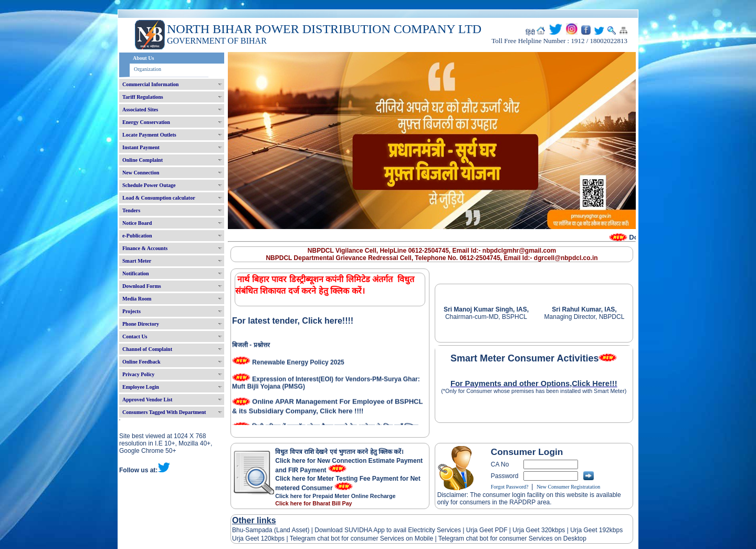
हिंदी (530, 33)
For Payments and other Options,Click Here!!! (534, 384)
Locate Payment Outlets (149, 135)
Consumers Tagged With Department (164, 412)
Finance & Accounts (145, 248)
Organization (148, 69)
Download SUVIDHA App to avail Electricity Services (388, 530)
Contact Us (135, 336)
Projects (132, 311)
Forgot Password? (510, 487)
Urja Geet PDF (487, 530)
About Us (143, 58)
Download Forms (142, 286)
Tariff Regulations (143, 97)
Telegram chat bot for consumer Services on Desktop (512, 538)
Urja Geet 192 (589, 530)
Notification (136, 273)
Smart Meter (137, 261)
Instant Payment (141, 147)
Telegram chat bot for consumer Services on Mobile (361, 538)
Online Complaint (143, 160)
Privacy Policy (138, 374)
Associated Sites (140, 110)
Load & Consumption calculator (159, 198)
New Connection (141, 173)
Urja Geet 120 (252, 538)
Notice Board (137, 223)
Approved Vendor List (147, 400)
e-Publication (137, 236)
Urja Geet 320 (532, 530)
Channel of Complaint (147, 349)
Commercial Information (150, 84)
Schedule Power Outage (149, 185)
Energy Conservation (146, 122)
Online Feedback (141, 362)
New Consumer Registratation (568, 487)
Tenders (131, 210)
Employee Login (141, 387)
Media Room (137, 299)
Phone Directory (141, 324)
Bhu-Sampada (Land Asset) (271, 530)
